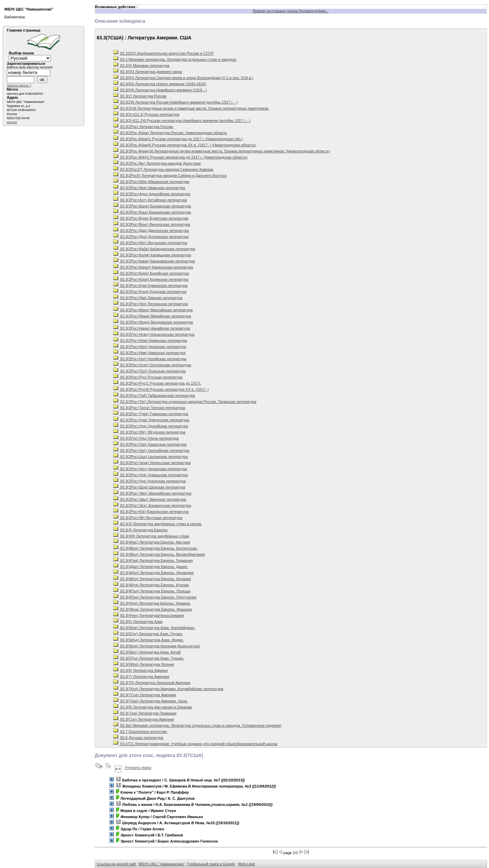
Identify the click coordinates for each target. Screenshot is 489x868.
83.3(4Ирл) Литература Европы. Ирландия (153, 573)
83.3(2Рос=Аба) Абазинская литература (151, 182)
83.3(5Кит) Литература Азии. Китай (147, 652)
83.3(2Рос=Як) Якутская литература (148, 518)
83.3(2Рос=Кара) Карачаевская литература (154, 261)
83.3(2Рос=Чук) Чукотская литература (149, 481)
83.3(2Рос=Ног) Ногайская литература (150, 359)
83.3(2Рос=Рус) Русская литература (148, 377)
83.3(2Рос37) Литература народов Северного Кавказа (163, 169)
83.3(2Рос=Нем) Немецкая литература (150, 340)
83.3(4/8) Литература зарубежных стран (151, 536)
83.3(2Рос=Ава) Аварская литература (149, 188)
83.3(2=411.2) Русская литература (146, 114)
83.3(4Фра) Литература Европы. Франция (152, 609)
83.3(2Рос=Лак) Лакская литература (148, 298)
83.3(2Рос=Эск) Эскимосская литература (152, 505)
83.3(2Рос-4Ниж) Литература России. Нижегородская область (170, 133)
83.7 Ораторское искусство (140, 732)
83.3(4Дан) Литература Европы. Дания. (151, 567)
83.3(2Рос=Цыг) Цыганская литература (150, 457)
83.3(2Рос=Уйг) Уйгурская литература (149, 432)
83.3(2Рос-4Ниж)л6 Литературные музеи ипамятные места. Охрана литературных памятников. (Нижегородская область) (222, 151)
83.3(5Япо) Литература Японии (144, 664)
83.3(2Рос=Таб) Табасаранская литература (154, 395)
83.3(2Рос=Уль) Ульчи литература (146, 438)
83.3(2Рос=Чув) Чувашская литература (150, 475)
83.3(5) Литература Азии (138, 622)
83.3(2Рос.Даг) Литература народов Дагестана (157, 163)
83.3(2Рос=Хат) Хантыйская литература (151, 450)
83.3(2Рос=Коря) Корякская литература (151, 279)
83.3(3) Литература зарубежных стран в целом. (158, 524)
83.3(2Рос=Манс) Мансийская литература (153, 310)
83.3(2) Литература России (140, 96)
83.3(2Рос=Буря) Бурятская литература (151, 218)
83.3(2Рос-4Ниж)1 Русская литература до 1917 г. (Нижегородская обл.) (178, 139)
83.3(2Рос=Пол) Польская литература (149, 371)
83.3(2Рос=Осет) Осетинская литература (152, 365)
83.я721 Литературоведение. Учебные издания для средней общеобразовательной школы (195, 744)
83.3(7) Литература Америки (141, 677)
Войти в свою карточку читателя (30, 67)
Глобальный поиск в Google (211, 864)
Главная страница (24, 30)
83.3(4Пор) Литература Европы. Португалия (155, 597)
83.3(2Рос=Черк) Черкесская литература (152, 463)
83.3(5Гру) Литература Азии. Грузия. (148, 634)
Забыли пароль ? (19, 86)
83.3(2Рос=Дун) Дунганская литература (151, 237)
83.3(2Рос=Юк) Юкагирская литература (151, 512)
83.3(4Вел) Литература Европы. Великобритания (159, 554)
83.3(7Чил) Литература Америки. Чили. (151, 701)
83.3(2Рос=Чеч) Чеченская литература (150, 469)
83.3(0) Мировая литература (141, 66)
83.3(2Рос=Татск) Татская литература (149, 408)
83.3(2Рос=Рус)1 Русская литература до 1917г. (157, 383)
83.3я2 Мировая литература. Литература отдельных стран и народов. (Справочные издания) (197, 725)
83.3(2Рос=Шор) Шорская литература (149, 487)
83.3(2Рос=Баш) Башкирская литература (152, 212)
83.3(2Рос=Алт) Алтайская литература (150, 200)
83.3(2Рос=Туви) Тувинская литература (151, 414)
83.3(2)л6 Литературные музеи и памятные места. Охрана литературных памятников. (191, 108)
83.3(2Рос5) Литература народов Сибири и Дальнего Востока (170, 176)
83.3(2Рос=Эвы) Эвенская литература (150, 499)
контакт (12, 122)
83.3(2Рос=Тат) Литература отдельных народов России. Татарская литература (185, 402)
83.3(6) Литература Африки (140, 670)
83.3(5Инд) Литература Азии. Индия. (148, 640)
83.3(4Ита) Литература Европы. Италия (151, 585)
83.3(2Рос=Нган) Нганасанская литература (154, 334)
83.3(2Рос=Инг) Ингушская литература (150, 243)
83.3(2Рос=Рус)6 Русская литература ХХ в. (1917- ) (161, 389)
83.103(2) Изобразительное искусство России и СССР (164, 53)
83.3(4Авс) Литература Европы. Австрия (152, 542)
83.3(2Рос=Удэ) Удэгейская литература (151, 426)
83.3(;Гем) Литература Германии (145, 713)
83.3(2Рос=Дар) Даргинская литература (151, 230)
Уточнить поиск (138, 768)
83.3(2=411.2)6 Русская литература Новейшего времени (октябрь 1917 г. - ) (182, 121)
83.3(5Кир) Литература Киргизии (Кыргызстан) (157, 646)
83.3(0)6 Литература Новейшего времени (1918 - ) (160, 90)
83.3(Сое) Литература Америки (143, 719)
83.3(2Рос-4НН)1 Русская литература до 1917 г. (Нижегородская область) (180, 157)
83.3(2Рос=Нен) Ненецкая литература (150, 347)
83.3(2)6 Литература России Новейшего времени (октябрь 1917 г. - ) (175, 102)
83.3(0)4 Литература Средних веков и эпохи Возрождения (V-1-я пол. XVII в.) (183, 78)
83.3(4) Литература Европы (140, 530)
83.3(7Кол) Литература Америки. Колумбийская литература (168, 689)
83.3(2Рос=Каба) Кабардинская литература (154, 249)
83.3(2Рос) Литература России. (143, 127)
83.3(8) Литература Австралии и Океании (152, 707)
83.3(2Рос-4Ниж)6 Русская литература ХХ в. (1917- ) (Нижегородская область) (185, 145)
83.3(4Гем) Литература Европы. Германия (153, 560)
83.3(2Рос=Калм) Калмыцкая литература (152, 255)
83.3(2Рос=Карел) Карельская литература (153, 267)
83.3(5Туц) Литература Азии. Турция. (149, 658)
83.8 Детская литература (138, 738)
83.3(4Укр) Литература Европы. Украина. (152, 603)
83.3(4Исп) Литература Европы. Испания (152, 579)
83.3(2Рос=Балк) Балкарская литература (152, 206)
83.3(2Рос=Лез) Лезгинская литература (150, 304)
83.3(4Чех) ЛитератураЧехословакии (149, 615)
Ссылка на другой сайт (117, 864)
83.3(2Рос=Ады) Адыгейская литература (152, 194)
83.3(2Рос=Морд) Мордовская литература (153, 322)
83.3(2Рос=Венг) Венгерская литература (152, 224)
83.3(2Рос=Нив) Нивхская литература (149, 353)
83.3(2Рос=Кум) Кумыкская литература (150, 285)
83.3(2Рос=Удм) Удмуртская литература (151, 420)
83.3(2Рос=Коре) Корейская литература (151, 273)
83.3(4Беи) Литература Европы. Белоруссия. (155, 548)
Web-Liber (247, 864)
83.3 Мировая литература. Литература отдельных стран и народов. (175, 59)
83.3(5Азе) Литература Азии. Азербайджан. (154, 628)
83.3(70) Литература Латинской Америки (152, 683)
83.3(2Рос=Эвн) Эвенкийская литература (152, 493)
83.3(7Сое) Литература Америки (145, 695)
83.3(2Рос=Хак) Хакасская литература (150, 444)
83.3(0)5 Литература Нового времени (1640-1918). (160, 84)
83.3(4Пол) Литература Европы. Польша (152, 591)
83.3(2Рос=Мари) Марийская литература (152, 316)
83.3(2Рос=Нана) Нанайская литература (152, 328)
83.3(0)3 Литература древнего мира (148, 72)
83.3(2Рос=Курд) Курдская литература (150, 292)
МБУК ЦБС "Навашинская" (162, 864)
